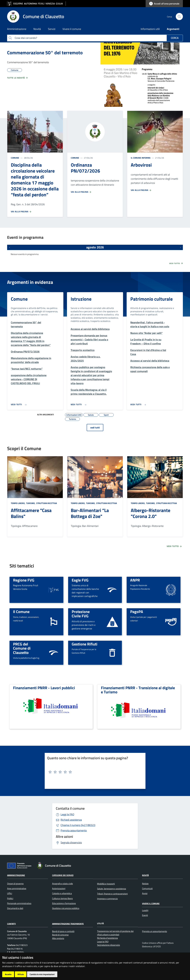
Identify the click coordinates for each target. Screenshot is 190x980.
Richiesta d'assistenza (107, 938)
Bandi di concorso (60, 935)
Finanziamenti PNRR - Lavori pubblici (44, 688)
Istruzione (81, 299)
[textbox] (94, 772)
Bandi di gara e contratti (63, 931)
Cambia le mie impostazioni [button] (42, 974)
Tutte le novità (18, 78)
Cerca (175, 38)
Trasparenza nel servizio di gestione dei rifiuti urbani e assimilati (115, 933)
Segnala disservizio (71, 842)
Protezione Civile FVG (81, 614)
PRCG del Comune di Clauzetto (22, 648)
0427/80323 (78, 825)
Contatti (11, 924)
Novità (145, 875)
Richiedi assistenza (71, 820)
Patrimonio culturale (151, 299)
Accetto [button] (8, 974)
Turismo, (31, 503)
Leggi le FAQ (67, 814)
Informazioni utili (150, 29)
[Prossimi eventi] (180, 247)
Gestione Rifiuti (85, 644)
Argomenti (173, 29)
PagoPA (137, 612)
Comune (15, 158)
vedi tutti (95, 428)
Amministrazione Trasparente (68, 924)
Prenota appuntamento (74, 830)
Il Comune (21, 612)
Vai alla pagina (21, 212)
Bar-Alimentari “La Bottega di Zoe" (90, 513)
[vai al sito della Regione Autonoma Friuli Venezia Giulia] (36, 4)
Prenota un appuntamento (155, 931)
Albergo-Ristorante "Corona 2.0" (151, 513)
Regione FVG (24, 580)
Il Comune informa (141, 158)
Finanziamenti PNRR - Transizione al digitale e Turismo (138, 690)
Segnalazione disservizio (109, 945)
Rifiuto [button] (21, 974)
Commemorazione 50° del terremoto (45, 53)
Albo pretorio (58, 938)
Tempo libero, (18, 503)
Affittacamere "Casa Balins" (31, 513)
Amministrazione (16, 875)
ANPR (135, 580)
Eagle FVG (80, 580)
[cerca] (179, 17)
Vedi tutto (176, 263)
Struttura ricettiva (46, 503)
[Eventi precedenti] (9, 247)
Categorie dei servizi (63, 875)
